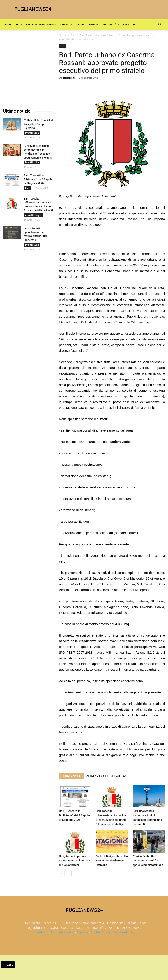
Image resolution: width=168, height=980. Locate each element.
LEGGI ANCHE (71, 776)
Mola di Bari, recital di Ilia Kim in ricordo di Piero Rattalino (112, 861)
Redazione (69, 78)
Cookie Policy (101, 932)
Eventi (129, 24)
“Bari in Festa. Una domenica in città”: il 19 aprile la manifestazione (148, 861)
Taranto (66, 24)
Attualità (111, 24)
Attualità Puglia (33, 215)
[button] (160, 25)
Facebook (121, 932)
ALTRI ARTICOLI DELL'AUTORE (107, 776)
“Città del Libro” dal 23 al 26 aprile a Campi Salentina (38, 124)
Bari (8, 24)
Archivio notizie (62, 932)
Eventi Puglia (32, 133)
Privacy (82, 932)
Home (63, 35)
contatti (42, 932)
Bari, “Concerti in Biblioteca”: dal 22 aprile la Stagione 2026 (74, 815)
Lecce (18, 24)
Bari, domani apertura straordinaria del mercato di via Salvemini (75, 861)
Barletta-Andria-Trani (41, 24)
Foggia (80, 24)
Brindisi (94, 24)
